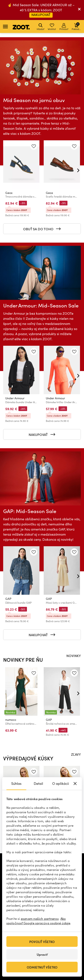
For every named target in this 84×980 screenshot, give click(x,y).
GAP (8, 599)
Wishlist (52, 27)
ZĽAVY (76, 754)
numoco (11, 720)
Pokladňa (77, 26)
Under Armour (15, 398)
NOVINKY (74, 656)
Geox (9, 193)
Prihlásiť (64, 27)
